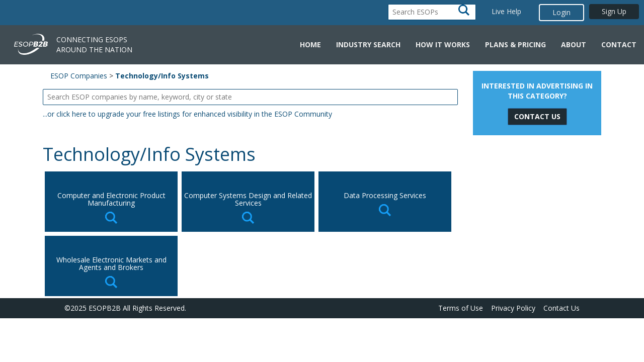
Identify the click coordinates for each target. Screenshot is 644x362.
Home (310, 44)
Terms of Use (461, 308)
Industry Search (368, 44)
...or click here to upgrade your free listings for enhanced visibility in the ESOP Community (187, 114)
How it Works (443, 44)
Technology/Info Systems (162, 76)
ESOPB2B (105, 308)
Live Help (506, 11)
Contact (619, 44)
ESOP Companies (79, 76)
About (574, 44)
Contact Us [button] (537, 116)
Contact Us (561, 308)
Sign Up (614, 11)
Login (561, 12)
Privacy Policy (513, 308)
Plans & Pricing (515, 44)
